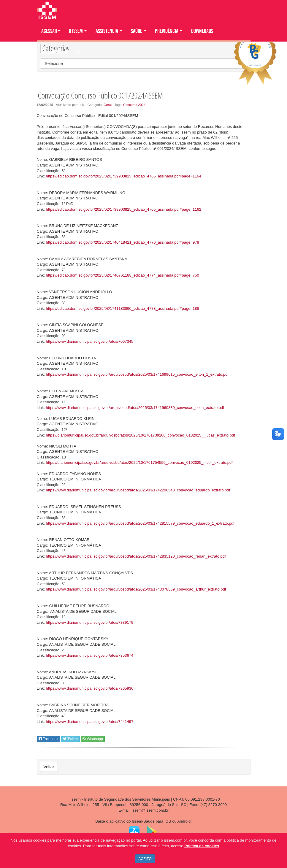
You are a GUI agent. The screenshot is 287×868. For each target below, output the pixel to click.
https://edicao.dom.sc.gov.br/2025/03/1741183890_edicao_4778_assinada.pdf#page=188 (123, 308)
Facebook (49, 739)
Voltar (49, 767)
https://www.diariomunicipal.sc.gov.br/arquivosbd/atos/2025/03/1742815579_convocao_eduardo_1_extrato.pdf (140, 523)
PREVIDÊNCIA (169, 31)
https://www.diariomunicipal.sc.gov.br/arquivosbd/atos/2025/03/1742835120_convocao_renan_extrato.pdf (136, 556)
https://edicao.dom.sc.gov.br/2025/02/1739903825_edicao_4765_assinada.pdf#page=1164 (124, 176)
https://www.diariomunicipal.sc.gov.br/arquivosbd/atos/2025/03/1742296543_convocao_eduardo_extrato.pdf (138, 490)
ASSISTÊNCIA (109, 31)
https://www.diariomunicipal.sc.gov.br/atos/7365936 (90, 688)
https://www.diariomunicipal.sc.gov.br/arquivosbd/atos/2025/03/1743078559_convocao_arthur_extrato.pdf (136, 589)
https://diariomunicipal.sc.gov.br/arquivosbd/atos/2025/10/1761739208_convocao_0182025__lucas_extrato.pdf (141, 435)
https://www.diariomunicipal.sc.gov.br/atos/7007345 (90, 341)
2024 (142, 105)
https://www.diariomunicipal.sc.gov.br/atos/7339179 (90, 622)
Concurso (130, 105)
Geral (108, 105)
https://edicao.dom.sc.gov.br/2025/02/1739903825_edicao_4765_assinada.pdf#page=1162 (124, 209)
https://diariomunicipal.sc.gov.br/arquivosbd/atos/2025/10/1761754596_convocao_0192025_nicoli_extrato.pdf (139, 462)
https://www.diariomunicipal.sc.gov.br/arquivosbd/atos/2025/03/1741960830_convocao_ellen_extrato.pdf (135, 408)
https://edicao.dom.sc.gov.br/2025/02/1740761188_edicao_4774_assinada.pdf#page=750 (123, 275)
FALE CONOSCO (54, 52)
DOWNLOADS (202, 31)
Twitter (70, 739)
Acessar (51, 31)
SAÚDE (138, 31)
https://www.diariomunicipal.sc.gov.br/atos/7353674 (90, 655)
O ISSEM (78, 31)
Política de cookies (202, 846)
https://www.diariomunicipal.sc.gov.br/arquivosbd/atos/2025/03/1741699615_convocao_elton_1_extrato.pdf (137, 374)
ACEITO (145, 859)
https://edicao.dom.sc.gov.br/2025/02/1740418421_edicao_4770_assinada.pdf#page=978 (123, 242)
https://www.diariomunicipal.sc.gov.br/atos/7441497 (90, 722)
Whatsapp (93, 739)
